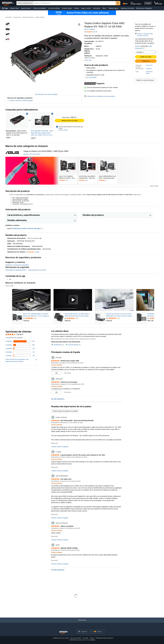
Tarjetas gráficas (40, 17)
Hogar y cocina (86, 8)
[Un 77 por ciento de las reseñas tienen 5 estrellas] (20, 341)
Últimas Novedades (40, 8)
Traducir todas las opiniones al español (65, 411)
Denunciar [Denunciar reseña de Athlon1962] (68, 392)
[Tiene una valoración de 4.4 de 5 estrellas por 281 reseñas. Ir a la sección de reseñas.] (68, 180)
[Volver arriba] (82, 622)
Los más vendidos (54, 8)
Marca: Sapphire (90, 29)
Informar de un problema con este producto (100, 96)
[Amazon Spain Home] (63, 632)
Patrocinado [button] (154, 186)
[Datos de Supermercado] (31, 8)
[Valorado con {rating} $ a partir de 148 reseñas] (119, 318)
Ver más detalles (91, 77)
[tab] (57, 345)
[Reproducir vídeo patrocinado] (31, 300)
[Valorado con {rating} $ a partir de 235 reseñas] (78, 318)
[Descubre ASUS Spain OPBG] (32, 154)
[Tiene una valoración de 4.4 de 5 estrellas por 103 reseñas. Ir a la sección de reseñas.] (88, 180)
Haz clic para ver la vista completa (46, 94)
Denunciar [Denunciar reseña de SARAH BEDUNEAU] (54, 514)
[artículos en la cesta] (158, 3)
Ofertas (77, 8)
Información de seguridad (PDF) (16, 270)
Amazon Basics (67, 8)
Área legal (85, 638)
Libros (104, 8)
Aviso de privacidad (76, 638)
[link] (42, 120)
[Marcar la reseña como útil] (56, 373)
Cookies (92, 638)
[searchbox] (75, 3)
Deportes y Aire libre (127, 8)
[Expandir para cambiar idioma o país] (91, 632)
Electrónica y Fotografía (144, 8)
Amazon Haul (14, 8)
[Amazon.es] (8, 3)
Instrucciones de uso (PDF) (37, 270)
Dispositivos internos (28, 17)
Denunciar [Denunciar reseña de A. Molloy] (54, 467)
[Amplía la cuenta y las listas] (142, 4)
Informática (96, 8)
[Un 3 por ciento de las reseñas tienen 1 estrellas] (20, 356)
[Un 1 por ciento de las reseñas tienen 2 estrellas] (20, 352)
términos (138, 46)
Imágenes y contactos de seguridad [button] (17, 265)
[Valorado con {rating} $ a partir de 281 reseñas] (37, 318)
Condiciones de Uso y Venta (61, 638)
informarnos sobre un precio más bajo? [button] (28, 228)
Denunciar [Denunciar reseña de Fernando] (68, 373)
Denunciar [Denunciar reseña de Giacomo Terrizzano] (54, 536)
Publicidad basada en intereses (104, 638)
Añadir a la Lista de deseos (145, 80)
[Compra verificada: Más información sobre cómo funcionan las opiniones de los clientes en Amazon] (57, 365)
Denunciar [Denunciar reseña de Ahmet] (54, 560)
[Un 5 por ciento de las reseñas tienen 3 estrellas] (20, 348)
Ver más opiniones (58, 399)
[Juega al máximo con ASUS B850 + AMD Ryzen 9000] (46, 151)
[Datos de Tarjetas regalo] (119, 8)
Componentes (17, 17)
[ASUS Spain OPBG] (12, 153)
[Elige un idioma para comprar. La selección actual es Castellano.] (83, 632)
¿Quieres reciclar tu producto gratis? (21, 100)
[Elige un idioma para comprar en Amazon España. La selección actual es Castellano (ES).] (125, 3)
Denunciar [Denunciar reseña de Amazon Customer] (54, 443)
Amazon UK (149, 65)
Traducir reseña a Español (60, 447)
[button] (5, 8)
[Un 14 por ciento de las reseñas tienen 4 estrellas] (20, 345)
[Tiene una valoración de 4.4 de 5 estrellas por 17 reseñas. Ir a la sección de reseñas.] (108, 180)
